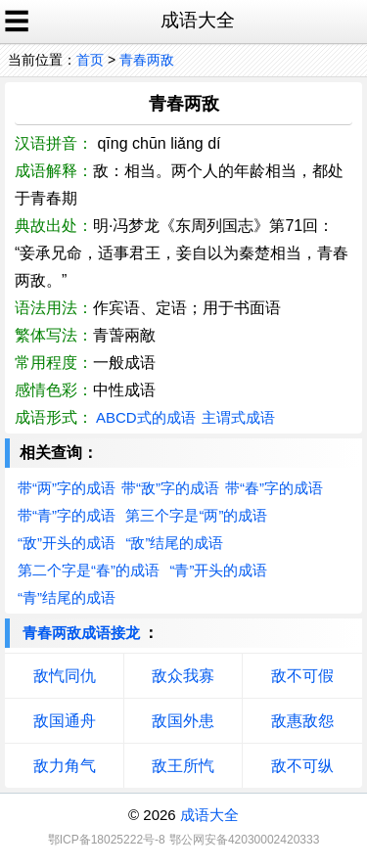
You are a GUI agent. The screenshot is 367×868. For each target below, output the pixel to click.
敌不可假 (302, 676)
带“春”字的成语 (274, 488)
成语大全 (209, 815)
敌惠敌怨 (302, 721)
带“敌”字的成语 (170, 488)
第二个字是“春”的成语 (89, 570)
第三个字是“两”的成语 (196, 515)
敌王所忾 (183, 766)
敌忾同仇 (65, 676)
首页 (90, 60)
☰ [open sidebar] (17, 22)
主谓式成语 (238, 417)
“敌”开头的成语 (67, 543)
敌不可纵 (302, 766)
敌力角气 (65, 766)
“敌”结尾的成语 (174, 543)
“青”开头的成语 (218, 570)
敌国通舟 (65, 721)
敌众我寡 (183, 676)
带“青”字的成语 (67, 515)
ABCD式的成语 (146, 417)
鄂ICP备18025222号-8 (107, 840)
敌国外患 (183, 721)
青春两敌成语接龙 (81, 633)
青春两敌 (147, 60)
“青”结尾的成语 (67, 597)
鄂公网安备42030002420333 (244, 840)
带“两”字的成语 (67, 488)
